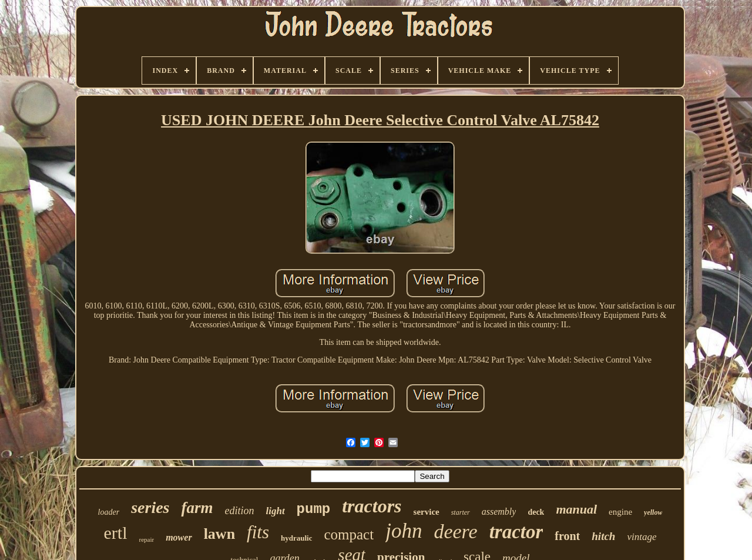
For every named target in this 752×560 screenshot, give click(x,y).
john (404, 531)
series (150, 507)
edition (239, 511)
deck (536, 512)
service (427, 512)
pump (314, 509)
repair (147, 539)
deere (455, 532)
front (567, 536)
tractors (372, 506)
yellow (653, 512)
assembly (499, 512)
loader (109, 512)
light (275, 511)
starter (461, 512)
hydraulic (296, 538)
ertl (116, 533)
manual (576, 509)
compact (349, 534)
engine (620, 512)
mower (179, 537)
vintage (642, 537)
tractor (516, 532)
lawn (219, 534)
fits (258, 532)
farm (197, 508)
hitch (603, 536)
